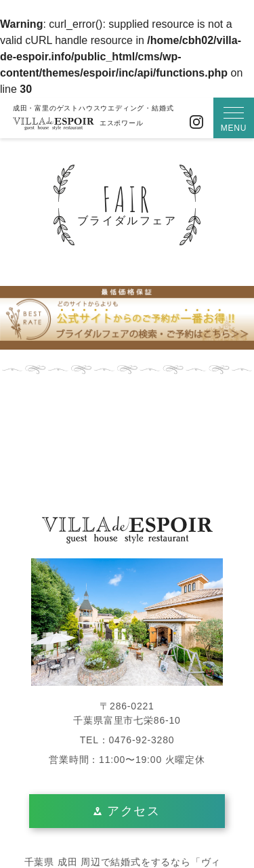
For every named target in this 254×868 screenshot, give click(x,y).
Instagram (196, 122)
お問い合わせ (171, 122)
